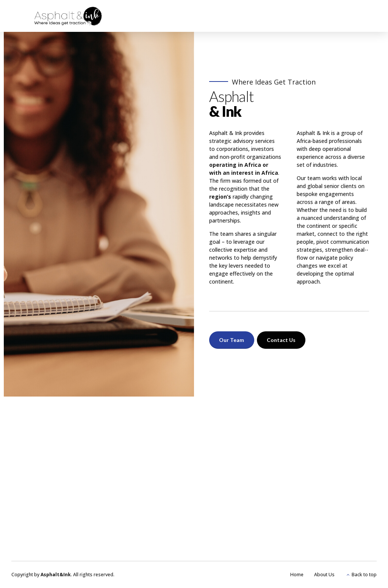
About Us (324, 575)
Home (297, 575)
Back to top (364, 575)
